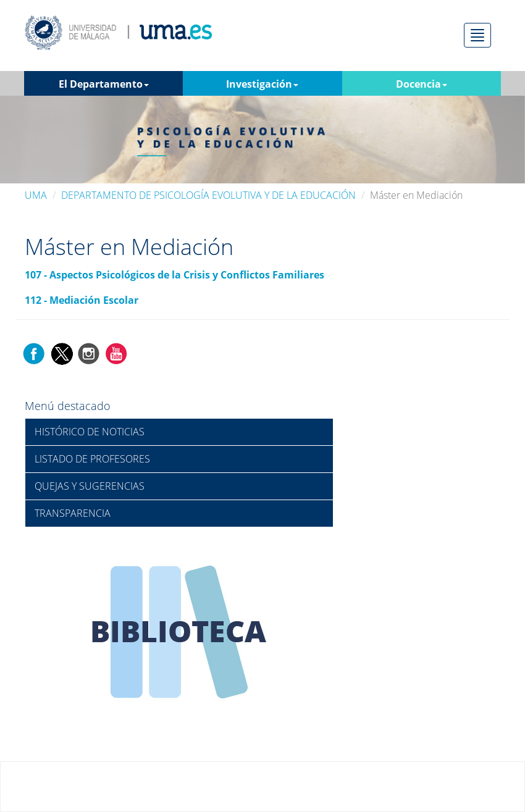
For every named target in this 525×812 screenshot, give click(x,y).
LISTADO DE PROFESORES (92, 459)
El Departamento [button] (104, 84)
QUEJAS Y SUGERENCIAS (90, 486)
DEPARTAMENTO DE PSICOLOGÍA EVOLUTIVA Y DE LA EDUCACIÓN (208, 195)
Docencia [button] (422, 84)
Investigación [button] (262, 84)
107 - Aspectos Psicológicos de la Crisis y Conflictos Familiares (174, 275)
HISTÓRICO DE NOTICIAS (90, 432)
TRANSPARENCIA (73, 513)
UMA (36, 195)
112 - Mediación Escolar (82, 300)
